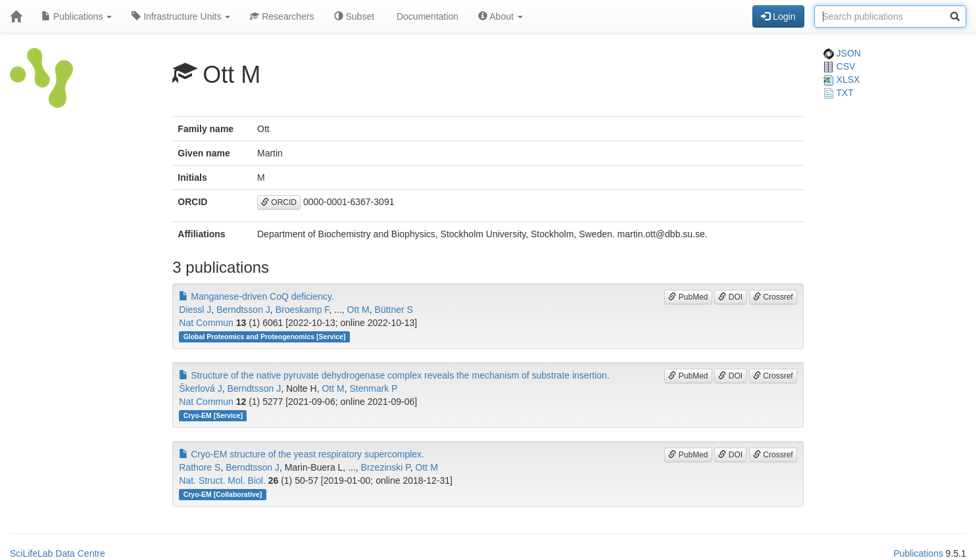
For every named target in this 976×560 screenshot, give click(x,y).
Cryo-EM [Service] (213, 415)
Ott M (358, 310)
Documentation (426, 16)
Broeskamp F (303, 310)
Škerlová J (200, 388)
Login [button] (778, 16)
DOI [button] (730, 297)
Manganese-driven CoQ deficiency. (256, 296)
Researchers (282, 16)
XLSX (842, 80)
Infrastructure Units (181, 16)
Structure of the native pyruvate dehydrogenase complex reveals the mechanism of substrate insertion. (394, 375)
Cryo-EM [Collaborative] (223, 494)
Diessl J (195, 310)
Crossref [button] (773, 297)
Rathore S (200, 467)
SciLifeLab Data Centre (58, 553)
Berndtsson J (243, 310)
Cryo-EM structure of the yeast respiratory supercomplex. (302, 454)
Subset (354, 16)
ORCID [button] (279, 202)
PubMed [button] (688, 297)
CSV (840, 66)
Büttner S (394, 310)
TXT (839, 93)
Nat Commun (206, 323)
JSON (842, 53)
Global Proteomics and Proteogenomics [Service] (265, 337)
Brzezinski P (386, 467)
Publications (77, 16)
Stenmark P (373, 388)
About (500, 16)
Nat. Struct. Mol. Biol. (222, 480)
